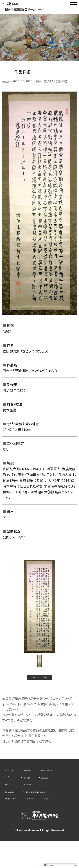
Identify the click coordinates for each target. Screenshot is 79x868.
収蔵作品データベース (19, 819)
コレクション (46, 785)
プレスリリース (14, 779)
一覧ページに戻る (39, 684)
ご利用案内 (12, 792)
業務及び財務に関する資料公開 (25, 812)
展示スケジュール (16, 785)
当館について (13, 798)
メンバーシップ (42, 798)
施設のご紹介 (39, 792)
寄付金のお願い (15, 806)
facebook (51, 819)
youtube (11, 825)
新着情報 (40, 779)
